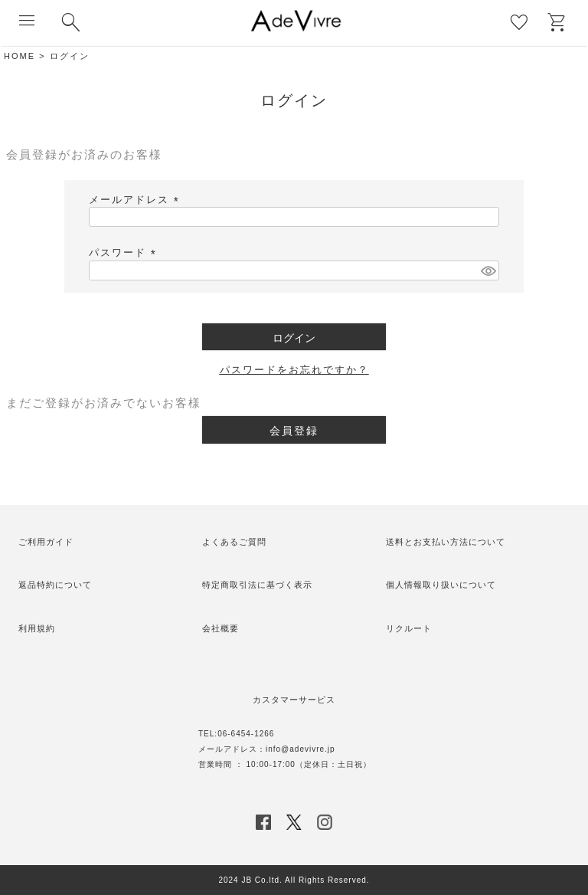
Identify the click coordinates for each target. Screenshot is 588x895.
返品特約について (55, 585)
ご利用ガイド (46, 542)
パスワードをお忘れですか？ (294, 370)
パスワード (125, 252)
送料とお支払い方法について (446, 542)
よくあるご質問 (234, 542)
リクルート (409, 628)
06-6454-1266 (246, 734)
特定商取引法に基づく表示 (257, 585)
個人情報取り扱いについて (441, 585)
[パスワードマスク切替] (488, 270)
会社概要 (220, 628)
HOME (20, 56)
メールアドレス (136, 200)
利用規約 (37, 628)
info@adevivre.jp (301, 749)
